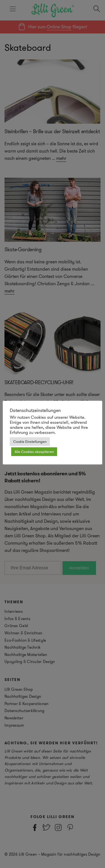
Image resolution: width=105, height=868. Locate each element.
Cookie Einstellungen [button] (30, 442)
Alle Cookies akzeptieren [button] (34, 452)
